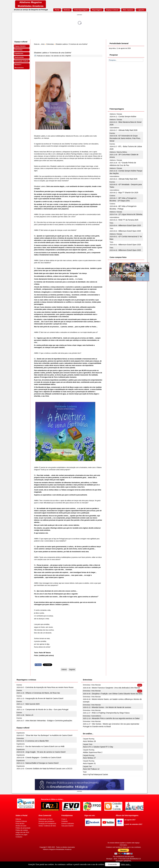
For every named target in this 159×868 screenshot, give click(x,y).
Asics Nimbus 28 (89, 741)
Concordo (112, 864)
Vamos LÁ (29, 715)
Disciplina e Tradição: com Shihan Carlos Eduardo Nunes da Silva (117, 694)
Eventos (112, 133)
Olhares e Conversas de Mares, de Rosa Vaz (43, 693)
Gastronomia (19, 57)
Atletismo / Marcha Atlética (118, 152)
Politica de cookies (22, 830)
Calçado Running (89, 739)
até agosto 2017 (130, 820)
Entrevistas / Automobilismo (92, 716)
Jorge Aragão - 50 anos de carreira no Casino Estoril (45, 752)
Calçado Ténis (88, 744)
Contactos (19, 837)
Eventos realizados (68, 824)
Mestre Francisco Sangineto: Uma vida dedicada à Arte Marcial (116, 688)
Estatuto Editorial (21, 821)
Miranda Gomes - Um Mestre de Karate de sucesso (111, 707)
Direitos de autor (21, 826)
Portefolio (65, 821)
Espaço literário (20, 46)
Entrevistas (18, 50)
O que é (64, 819)
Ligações (141, 10)
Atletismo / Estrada (116, 114)
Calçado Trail (87, 766)
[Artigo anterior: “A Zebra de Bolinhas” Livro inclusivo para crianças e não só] (64, 670)
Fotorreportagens (81, 10)
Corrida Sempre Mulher (127, 117)
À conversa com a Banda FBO (37, 741)
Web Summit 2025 (32, 704)
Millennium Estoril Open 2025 (130, 225)
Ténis (111, 223)
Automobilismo (114, 128)
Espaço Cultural (112, 10)
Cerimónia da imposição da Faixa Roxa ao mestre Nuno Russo (49, 687)
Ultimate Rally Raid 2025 (128, 179)
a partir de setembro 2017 (133, 824)
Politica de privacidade (23, 828)
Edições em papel (21, 835)
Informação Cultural (21, 61)
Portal (57, 10)
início (43, 44)
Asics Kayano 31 (89, 763)
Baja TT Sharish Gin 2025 (128, 193)
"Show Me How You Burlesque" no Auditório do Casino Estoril (49, 735)
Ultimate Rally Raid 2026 (128, 130)
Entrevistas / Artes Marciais (92, 685)
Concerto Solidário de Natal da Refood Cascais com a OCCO (49, 769)
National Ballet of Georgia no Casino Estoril (42, 763)
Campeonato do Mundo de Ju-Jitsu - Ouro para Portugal (47, 710)
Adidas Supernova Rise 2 (93, 752)
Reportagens (97, 10)
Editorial (18, 819)
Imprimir (68, 56)
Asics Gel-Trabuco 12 (91, 769)
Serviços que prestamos (46, 821)
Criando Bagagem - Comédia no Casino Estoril (43, 758)
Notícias (67, 10)
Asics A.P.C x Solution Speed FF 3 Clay (98, 747)
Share (38, 665)
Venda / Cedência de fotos (47, 826)
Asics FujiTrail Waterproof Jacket (95, 774)
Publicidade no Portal (45, 819)
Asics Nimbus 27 (89, 758)
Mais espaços (128, 10)
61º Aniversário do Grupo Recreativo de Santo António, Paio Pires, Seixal (125, 138)
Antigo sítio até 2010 (22, 832)
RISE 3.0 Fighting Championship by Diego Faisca (111, 713)
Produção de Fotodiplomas (47, 824)
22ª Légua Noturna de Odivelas (130, 214)
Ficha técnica (20, 824)
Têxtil (85, 772)
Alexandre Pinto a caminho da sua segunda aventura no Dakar (116, 718)
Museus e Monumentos (19, 66)
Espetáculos (19, 54)
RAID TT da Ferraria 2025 (128, 220)
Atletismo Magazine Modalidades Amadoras (57, 849)
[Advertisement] (127, 87)
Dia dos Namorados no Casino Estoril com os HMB (45, 746)
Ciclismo (112, 196)
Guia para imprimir (68, 826)
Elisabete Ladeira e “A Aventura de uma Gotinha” (53, 53)
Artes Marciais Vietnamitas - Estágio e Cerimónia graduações (49, 721)
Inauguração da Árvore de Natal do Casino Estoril (44, 698)
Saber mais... (126, 864)
